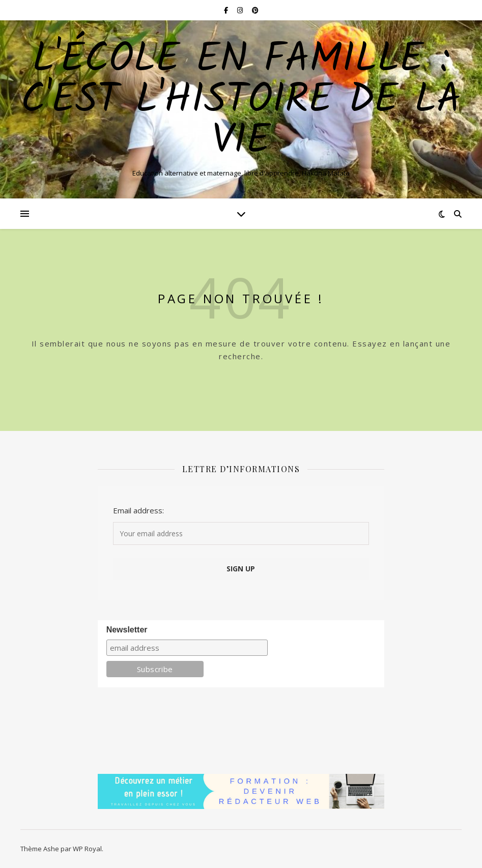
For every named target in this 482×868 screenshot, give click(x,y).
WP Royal (87, 849)
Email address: (138, 510)
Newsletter (127, 630)
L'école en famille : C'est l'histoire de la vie (241, 101)
